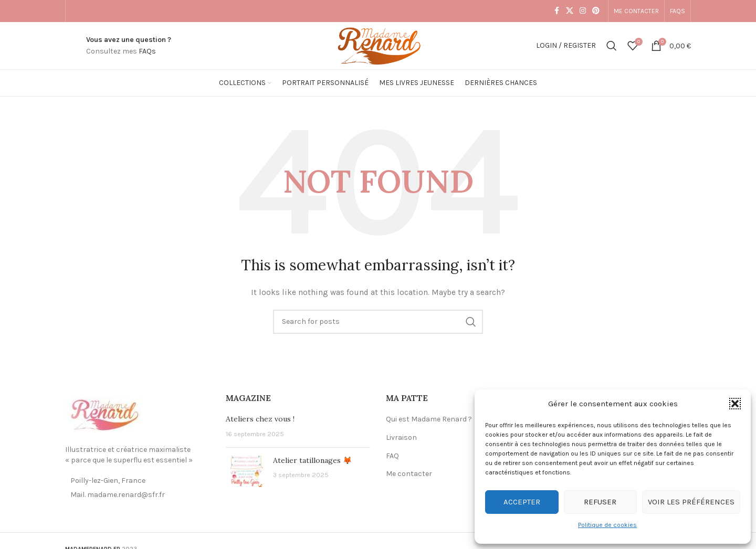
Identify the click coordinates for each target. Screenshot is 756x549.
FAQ (392, 456)
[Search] (612, 46)
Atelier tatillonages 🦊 (312, 460)
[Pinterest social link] (596, 11)
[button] (735, 404)
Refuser (600, 502)
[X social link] (570, 11)
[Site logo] (378, 45)
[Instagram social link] (583, 11)
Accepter (522, 502)
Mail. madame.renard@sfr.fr (118, 495)
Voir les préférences (691, 502)
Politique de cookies (607, 525)
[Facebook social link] (556, 11)
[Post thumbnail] (245, 471)
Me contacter (409, 474)
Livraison (401, 437)
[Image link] (104, 415)
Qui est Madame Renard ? (429, 419)
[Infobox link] (129, 46)
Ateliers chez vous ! (260, 419)
